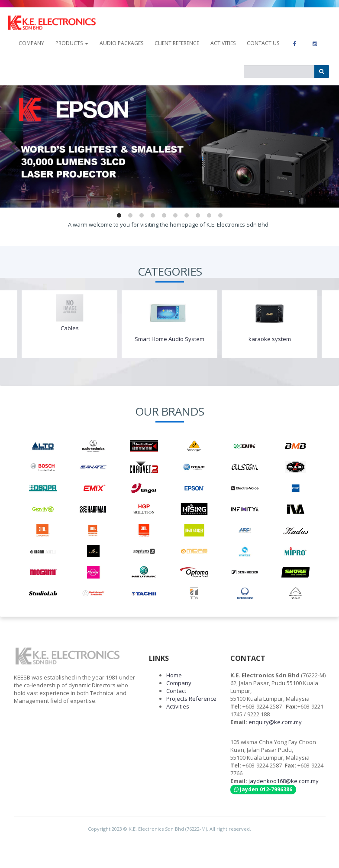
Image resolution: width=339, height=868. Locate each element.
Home (174, 675)
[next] (325, 146)
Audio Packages (121, 43)
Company (179, 683)
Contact (176, 691)
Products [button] (72, 43)
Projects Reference (191, 699)
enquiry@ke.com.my (275, 722)
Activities (223, 43)
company (31, 43)
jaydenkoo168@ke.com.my (284, 781)
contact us (263, 43)
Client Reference (177, 43)
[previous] (14, 146)
